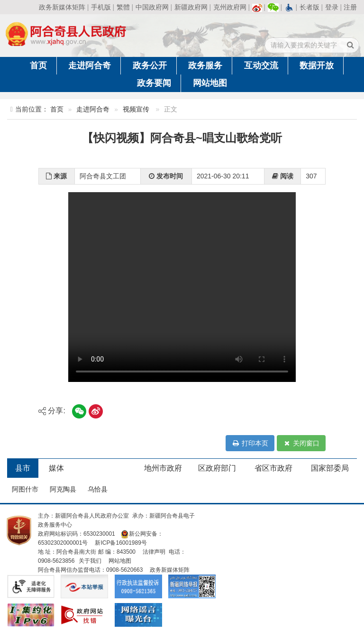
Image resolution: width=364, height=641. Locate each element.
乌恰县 (98, 489)
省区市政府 (273, 468)
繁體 (123, 7)
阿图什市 (25, 489)
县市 (23, 468)
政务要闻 (154, 83)
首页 (38, 65)
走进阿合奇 (90, 65)
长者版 (309, 7)
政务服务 (205, 65)
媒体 (56, 468)
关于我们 (90, 561)
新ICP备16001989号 (121, 543)
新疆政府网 (191, 7)
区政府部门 (217, 468)
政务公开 (150, 65)
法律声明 (154, 552)
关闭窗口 (301, 443)
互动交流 (261, 65)
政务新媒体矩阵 (62, 7)
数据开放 (317, 65)
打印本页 (250, 443)
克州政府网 (230, 7)
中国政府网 (152, 7)
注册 (350, 7)
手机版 (101, 7)
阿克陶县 (63, 489)
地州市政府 (163, 468)
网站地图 (210, 83)
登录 (332, 7)
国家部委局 (330, 468)
